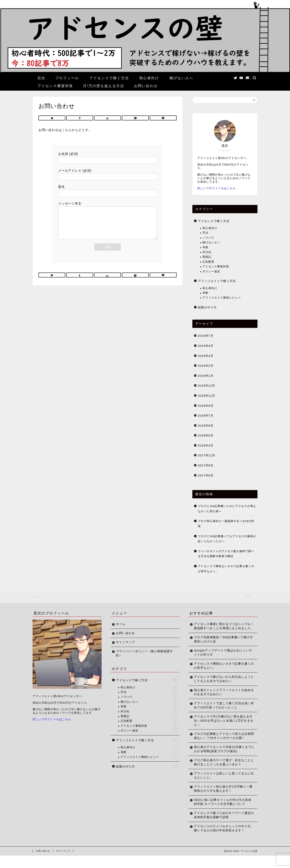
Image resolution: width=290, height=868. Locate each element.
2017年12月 (207, 455)
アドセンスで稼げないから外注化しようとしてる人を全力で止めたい (221, 683)
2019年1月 (206, 376)
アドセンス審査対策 (55, 86)
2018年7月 (206, 415)
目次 (41, 78)
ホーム (121, 624)
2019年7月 (206, 336)
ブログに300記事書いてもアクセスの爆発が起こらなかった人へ (227, 539)
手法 (205, 233)
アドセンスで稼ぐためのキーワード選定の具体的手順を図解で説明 (221, 823)
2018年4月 (206, 445)
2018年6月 (206, 426)
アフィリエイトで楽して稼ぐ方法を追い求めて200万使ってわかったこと (221, 709)
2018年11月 (207, 396)
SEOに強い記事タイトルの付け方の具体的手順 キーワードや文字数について (221, 810)
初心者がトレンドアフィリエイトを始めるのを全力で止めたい (221, 696)
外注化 (207, 252)
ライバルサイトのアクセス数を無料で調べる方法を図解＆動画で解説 (226, 554)
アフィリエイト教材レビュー (222, 298)
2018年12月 (207, 386)
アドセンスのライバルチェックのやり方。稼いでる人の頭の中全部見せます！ (221, 839)
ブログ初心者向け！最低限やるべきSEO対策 (226, 524)
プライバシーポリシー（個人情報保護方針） (143, 653)
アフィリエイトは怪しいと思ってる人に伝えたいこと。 (221, 784)
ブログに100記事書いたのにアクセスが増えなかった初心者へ (227, 509)
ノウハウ (208, 238)
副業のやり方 (207, 307)
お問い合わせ (146, 86)
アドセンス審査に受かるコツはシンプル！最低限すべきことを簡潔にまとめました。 (221, 628)
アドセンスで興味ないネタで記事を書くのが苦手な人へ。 (226, 569)
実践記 (207, 257)
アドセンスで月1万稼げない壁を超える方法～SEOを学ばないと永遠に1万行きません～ (222, 725)
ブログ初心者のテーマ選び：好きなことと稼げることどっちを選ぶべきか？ (221, 770)
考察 (205, 247)
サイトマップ (125, 642)
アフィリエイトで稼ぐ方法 (217, 281)
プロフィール (67, 78)
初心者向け (149, 78)
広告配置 (208, 262)
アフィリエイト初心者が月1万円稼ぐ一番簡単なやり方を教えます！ (222, 797)
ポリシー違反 (211, 271)
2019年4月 (206, 346)
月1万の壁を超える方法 (103, 86)
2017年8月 (206, 465)
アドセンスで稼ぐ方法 (109, 78)
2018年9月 (206, 406)
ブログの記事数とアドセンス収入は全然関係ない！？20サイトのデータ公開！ (221, 742)
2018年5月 (206, 435)
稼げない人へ (181, 78)
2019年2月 (206, 366)
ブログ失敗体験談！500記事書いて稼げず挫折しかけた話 (220, 643)
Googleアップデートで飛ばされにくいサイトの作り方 (221, 657)
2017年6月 (206, 475)
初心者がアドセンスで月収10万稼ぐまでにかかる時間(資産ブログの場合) (221, 757)
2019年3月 (206, 356)
